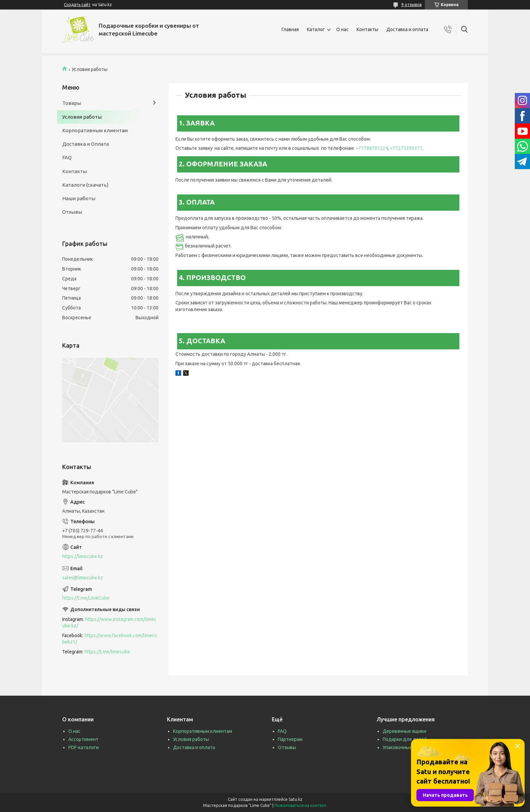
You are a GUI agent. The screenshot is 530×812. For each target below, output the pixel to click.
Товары (72, 103)
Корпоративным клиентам (95, 130)
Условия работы (82, 117)
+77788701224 (372, 148)
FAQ (67, 157)
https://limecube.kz (83, 556)
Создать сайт (77, 5)
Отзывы (72, 212)
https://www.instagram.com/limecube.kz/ (109, 622)
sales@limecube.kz (83, 578)
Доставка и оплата (407, 29)
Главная (290, 29)
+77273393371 (406, 148)
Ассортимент (83, 739)
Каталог (316, 29)
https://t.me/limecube (107, 652)
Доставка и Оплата (86, 144)
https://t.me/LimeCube (86, 598)
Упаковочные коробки (407, 747)
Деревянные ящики (404, 731)
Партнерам (290, 739)
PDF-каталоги (83, 747)
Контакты (367, 29)
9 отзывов (411, 5)
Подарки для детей (405, 739)
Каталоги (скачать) (85, 185)
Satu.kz (296, 799)
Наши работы (79, 198)
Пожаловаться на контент (301, 805)
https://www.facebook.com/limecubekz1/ (110, 639)
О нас (342, 29)
